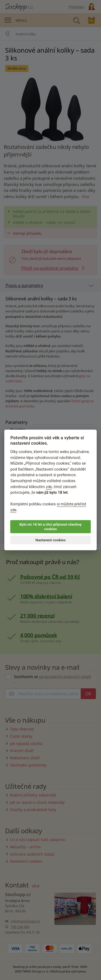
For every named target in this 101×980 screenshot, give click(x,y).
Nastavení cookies (51, 540)
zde (49, 487)
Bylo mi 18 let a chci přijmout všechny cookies (50, 527)
